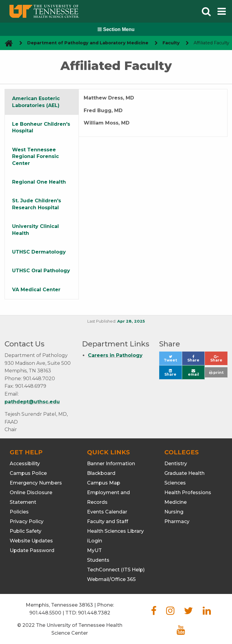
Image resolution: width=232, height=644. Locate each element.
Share (196, 360)
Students (98, 560)
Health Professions (188, 492)
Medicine (176, 502)
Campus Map (104, 483)
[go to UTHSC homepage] (6, 43)
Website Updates (31, 541)
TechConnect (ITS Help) (116, 570)
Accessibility (25, 464)
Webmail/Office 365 (111, 579)
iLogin (95, 541)
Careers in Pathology (115, 355)
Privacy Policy (27, 521)
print (216, 373)
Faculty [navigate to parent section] (171, 43)
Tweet (173, 360)
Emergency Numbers (36, 483)
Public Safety (26, 531)
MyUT (94, 550)
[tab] (42, 102)
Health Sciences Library (115, 531)
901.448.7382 (94, 613)
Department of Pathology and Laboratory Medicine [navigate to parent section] (88, 43)
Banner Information (111, 464)
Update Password (32, 550)
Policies (19, 512)
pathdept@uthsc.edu (32, 402)
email (193, 373)
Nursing (174, 512)
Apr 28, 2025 (131, 321)
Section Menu (116, 29)
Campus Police (28, 473)
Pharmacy (177, 521)
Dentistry (176, 464)
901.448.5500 (45, 613)
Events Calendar (107, 512)
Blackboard (101, 473)
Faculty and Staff (108, 521)
